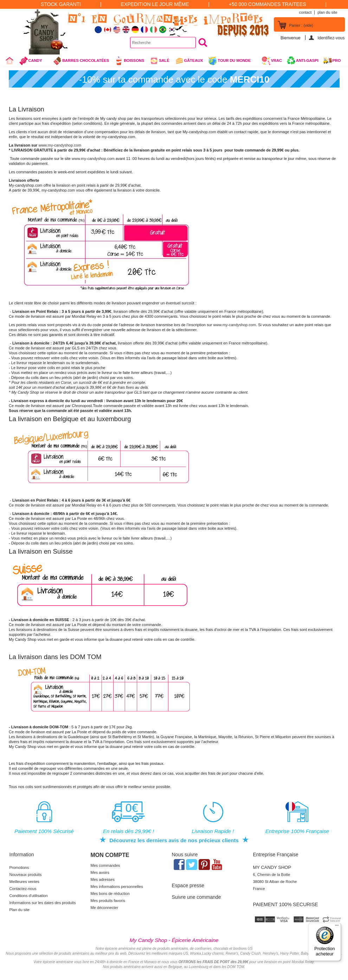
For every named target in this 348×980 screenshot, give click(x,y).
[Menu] (337, 927)
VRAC (272, 61)
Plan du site (20, 910)
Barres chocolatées (81, 61)
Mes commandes (105, 865)
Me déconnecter (105, 908)
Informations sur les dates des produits (43, 903)
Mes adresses (103, 879)
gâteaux (189, 61)
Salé (159, 61)
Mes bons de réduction (110, 894)
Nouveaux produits (26, 875)
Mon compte (110, 855)
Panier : (301, 25)
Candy (34, 62)
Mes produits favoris (108, 901)
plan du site (327, 12)
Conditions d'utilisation (29, 896)
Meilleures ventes (25, 882)
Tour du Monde (232, 62)
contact (305, 12)
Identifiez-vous (331, 38)
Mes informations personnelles (117, 886)
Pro (337, 60)
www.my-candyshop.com (60, 145)
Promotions (19, 868)
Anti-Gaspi (307, 60)
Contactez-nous (23, 889)
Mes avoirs (100, 872)
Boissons (129, 61)
